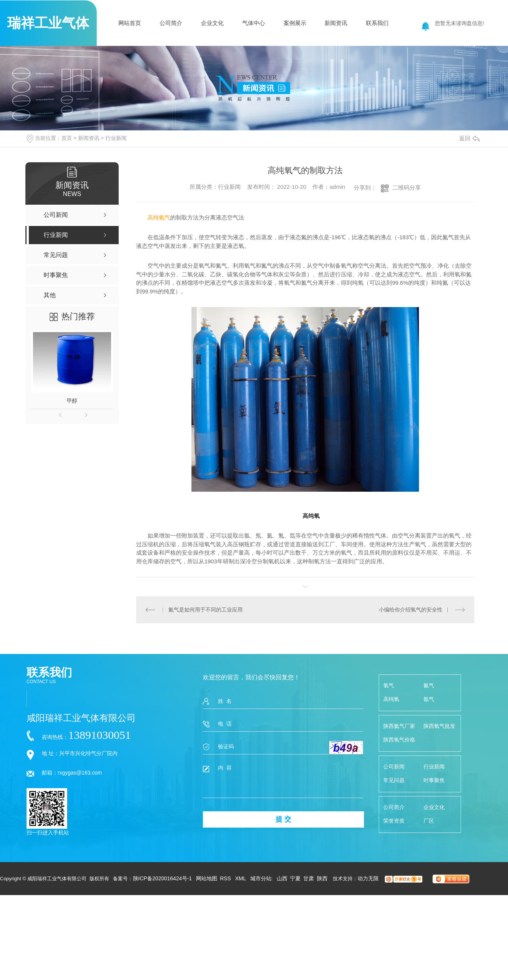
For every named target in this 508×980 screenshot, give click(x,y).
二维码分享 (407, 187)
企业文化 (212, 23)
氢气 (389, 685)
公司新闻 (394, 767)
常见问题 (394, 780)
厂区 (429, 821)
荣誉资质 (394, 821)
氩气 (429, 699)
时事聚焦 (434, 780)
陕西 (322, 878)
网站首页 (130, 23)
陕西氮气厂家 (399, 726)
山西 (282, 878)
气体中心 (254, 23)
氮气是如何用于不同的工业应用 (205, 610)
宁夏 (295, 878)
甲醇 (72, 401)
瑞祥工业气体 (48, 23)
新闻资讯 (336, 23)
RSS (226, 878)
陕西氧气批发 (439, 726)
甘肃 (309, 878)
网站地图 (207, 878)
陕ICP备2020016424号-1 (163, 878)
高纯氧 (391, 699)
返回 (469, 138)
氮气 (429, 685)
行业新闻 (116, 138)
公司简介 (171, 23)
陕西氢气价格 (399, 740)
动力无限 (368, 878)
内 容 (283, 781)
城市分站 (261, 878)
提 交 (283, 819)
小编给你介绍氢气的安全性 (411, 610)
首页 (67, 138)
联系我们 (377, 23)
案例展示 (295, 23)
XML (241, 878)
